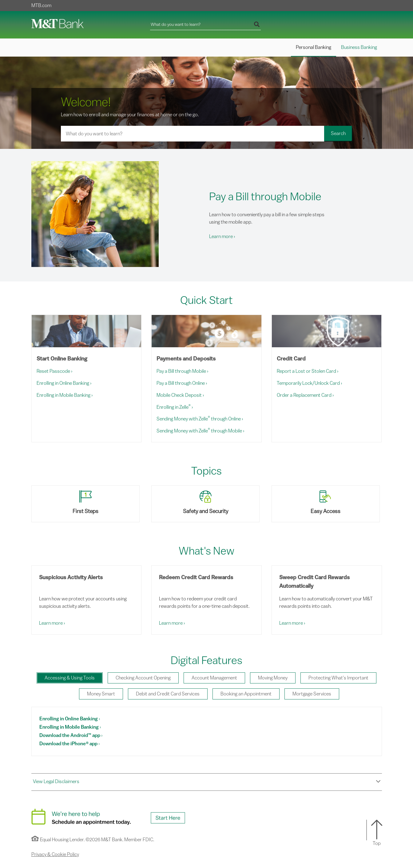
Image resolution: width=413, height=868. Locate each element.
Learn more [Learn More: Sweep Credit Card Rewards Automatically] (292, 623)
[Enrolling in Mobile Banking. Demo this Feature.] (70, 727)
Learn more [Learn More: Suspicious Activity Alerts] (52, 623)
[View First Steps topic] (87, 504)
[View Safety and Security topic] (206, 504)
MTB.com (41, 6)
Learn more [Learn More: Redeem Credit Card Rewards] (172, 623)
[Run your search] (257, 25)
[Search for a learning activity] (193, 134)
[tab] (70, 678)
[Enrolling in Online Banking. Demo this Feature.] (70, 719)
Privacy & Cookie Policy (55, 854)
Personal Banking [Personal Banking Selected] (314, 47)
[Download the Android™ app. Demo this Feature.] (71, 735)
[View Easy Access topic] (327, 504)
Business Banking (359, 47)
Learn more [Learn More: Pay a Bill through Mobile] (222, 237)
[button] (207, 782)
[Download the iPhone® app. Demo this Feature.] (69, 744)
